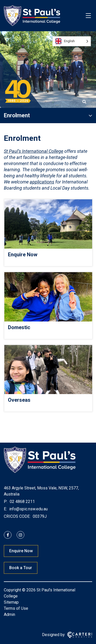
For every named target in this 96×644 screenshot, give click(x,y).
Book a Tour (21, 568)
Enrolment (17, 115)
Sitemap (11, 602)
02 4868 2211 (22, 502)
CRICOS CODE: (17, 516)
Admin (9, 614)
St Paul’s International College (34, 151)
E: (5, 509)
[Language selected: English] (72, 41)
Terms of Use (16, 608)
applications (42, 182)
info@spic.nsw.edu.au (28, 509)
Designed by (53, 635)
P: (6, 502)
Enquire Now (21, 551)
